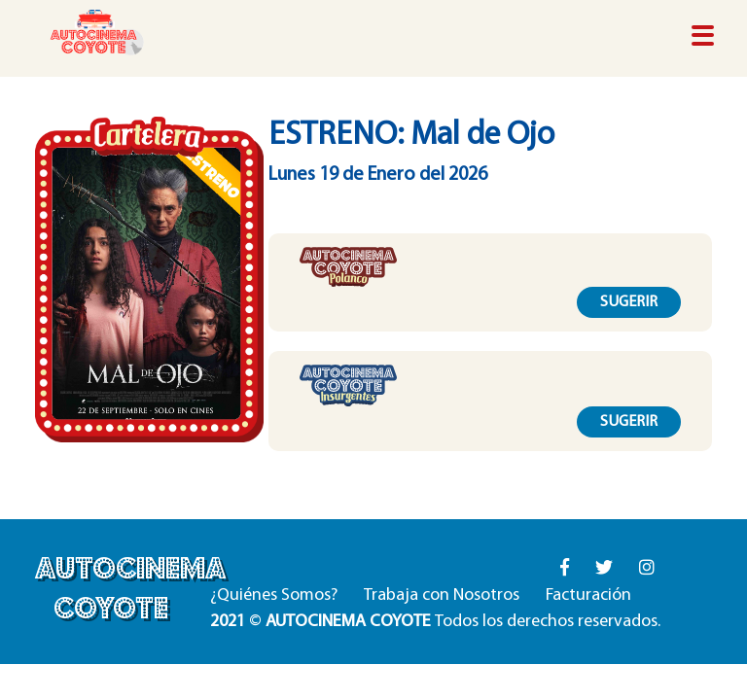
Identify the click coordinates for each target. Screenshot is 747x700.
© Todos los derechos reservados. (435, 622)
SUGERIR (629, 302)
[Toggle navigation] (703, 37)
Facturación (588, 595)
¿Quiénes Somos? (274, 595)
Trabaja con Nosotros (442, 595)
